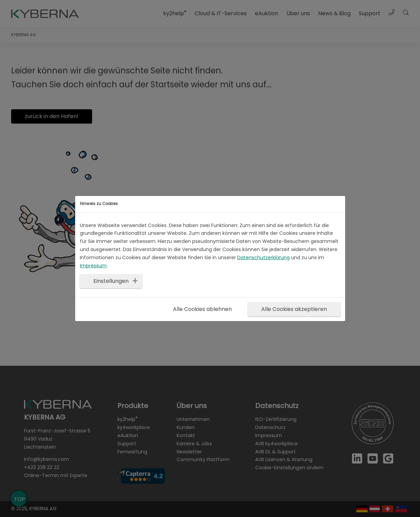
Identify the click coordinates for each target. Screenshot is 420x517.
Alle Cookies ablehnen (202, 309)
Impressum (93, 266)
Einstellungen (111, 281)
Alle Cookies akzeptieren (294, 309)
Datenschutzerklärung (263, 257)
